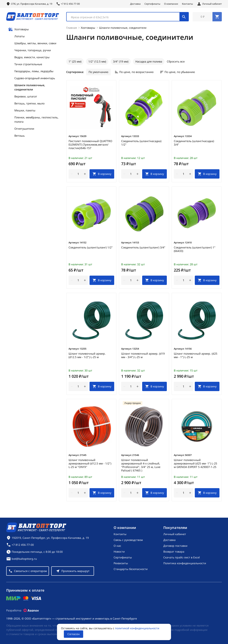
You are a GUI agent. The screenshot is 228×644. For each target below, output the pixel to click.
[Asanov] (31, 610)
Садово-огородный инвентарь (35, 79)
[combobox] (127, 17)
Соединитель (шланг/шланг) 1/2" (91, 248)
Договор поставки (175, 546)
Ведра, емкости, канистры (32, 58)
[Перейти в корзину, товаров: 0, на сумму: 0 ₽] (207, 17)
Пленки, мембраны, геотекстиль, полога (36, 120)
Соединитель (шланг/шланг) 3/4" (143, 248)
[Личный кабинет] (209, 4)
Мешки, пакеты (25, 111)
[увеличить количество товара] (85, 175)
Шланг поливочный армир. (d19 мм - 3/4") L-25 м (143, 356)
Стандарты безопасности (131, 569)
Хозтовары (18, 30)
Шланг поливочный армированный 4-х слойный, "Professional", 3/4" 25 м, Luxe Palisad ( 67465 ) (141, 466)
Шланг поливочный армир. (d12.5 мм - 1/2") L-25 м (87, 356)
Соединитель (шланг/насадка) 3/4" (194, 144)
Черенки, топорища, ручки (33, 51)
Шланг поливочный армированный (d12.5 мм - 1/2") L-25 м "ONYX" (90, 464)
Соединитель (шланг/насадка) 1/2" (141, 144)
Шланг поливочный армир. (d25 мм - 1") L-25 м (196, 356)
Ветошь (20, 136)
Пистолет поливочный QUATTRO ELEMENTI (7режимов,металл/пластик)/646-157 (90, 145)
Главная (72, 28)
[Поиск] (184, 17)
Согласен (74, 634)
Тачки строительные (28, 65)
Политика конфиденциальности (185, 563)
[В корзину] (102, 175)
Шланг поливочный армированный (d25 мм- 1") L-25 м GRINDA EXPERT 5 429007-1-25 (195, 464)
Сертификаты (152, 4)
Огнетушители (24, 129)
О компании (171, 4)
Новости (119, 552)
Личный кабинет (175, 534)
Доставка (135, 4)
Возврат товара (174, 552)
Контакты (187, 4)
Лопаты (20, 37)
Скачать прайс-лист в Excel (182, 557)
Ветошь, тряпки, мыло (29, 104)
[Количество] (78, 175)
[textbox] (125, 18)
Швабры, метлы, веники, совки (35, 44)
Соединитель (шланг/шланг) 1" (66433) (195, 250)
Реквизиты (121, 563)
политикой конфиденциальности (137, 628)
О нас (117, 546)
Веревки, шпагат (26, 97)
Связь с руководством (128, 540)
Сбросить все (176, 62)
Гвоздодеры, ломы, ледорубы (34, 72)
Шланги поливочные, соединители (30, 88)
